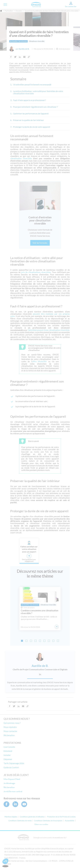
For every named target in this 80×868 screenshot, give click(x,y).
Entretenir (8, 751)
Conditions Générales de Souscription (48, 821)
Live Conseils (9, 747)
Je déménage (9, 783)
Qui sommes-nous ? (12, 723)
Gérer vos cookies (41, 824)
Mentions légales (11, 817)
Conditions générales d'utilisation (32, 817)
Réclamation (9, 735)
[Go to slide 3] (31, 641)
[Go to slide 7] (49, 641)
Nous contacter (10, 731)
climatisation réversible (21, 158)
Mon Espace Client (12, 779)
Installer (7, 755)
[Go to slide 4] (35, 641)
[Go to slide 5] (40, 641)
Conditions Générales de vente (20, 821)
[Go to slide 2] (26, 641)
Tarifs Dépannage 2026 (14, 763)
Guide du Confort (11, 767)
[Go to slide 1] (22, 641)
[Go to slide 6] (44, 641)
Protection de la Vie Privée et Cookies (61, 817)
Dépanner (8, 759)
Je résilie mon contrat (13, 791)
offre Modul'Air (39, 361)
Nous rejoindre (10, 727)
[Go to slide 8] (53, 641)
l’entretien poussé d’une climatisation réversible (49, 330)
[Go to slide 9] (58, 641)
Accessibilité (69, 821)
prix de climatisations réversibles (36, 272)
